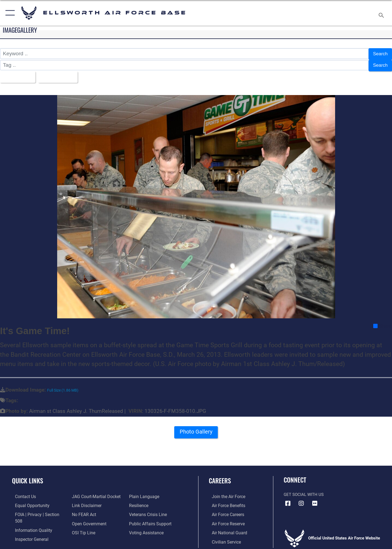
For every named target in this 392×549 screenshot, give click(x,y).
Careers (220, 478)
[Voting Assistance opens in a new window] (147, 529)
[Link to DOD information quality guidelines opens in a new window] (29, 520)
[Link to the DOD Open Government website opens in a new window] (87, 520)
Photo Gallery (196, 430)
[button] (9, 13)
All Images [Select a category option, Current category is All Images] (17, 74)
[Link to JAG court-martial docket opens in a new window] (94, 493)
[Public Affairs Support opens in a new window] (150, 520)
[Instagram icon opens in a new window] (301, 500)
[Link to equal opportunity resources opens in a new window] (28, 502)
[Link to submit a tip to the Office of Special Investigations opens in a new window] (82, 529)
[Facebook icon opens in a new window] (288, 500)
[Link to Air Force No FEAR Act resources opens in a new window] (83, 511)
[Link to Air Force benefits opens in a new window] (225, 502)
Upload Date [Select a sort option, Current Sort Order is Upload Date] (61, 74)
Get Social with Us (304, 491)
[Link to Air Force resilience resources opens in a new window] (139, 502)
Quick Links (27, 478)
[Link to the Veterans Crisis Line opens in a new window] (148, 511)
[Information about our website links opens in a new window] (85, 502)
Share (382, 323)
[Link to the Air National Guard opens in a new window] (226, 529)
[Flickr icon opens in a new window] (315, 500)
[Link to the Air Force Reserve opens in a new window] (225, 520)
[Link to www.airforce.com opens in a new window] (225, 493)
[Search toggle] (382, 13)
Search (379, 54)
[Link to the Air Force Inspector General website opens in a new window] (28, 529)
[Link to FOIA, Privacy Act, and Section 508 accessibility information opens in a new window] (37, 511)
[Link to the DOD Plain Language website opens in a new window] (144, 493)
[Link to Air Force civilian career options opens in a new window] (223, 538)
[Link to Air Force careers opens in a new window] (225, 511)
